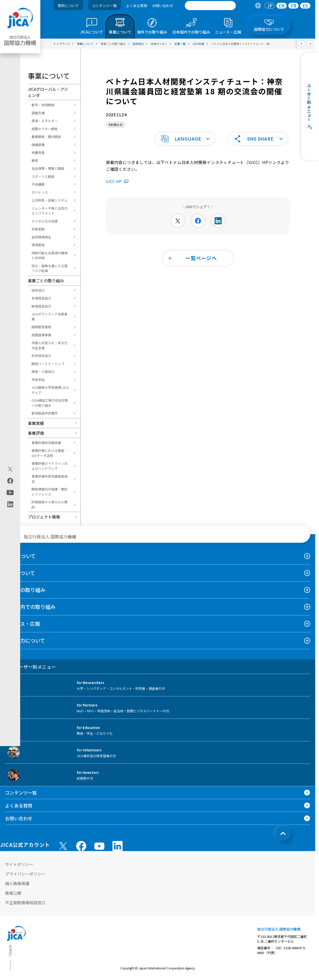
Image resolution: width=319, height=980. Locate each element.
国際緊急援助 (41, 327)
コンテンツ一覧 (104, 6)
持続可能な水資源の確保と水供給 (50, 255)
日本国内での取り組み (30, 607)
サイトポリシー (19, 864)
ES (305, 6)
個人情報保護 (17, 883)
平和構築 (38, 184)
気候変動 (38, 229)
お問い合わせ (163, 6)
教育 (35, 161)
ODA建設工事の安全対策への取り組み (50, 403)
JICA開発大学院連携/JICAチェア (50, 390)
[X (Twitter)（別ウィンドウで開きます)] (10, 469)
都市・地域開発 (43, 105)
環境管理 (38, 245)
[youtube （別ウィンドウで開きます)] (99, 846)
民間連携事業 (41, 335)
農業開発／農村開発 (46, 137)
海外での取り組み (25, 590)
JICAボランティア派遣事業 (49, 317)
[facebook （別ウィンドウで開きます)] (81, 846)
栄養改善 (38, 153)
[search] (210, 6)
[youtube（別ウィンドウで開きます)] (10, 493)
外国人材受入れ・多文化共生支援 (50, 345)
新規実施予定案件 (45, 413)
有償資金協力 (41, 298)
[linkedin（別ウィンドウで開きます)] (10, 504)
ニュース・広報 (23, 624)
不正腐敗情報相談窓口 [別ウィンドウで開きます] (25, 903)
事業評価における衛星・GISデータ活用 (50, 453)
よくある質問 (136, 6)
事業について (20, 573)
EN (282, 6)
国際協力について (25, 641)
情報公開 (13, 893)
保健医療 (38, 145)
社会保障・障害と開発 (48, 168)
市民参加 (38, 380)
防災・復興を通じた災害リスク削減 (50, 268)
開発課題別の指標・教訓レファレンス (50, 492)
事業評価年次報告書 (46, 443)
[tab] (258, 6)
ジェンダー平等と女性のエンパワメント (50, 211)
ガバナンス (40, 192)
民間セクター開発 (45, 129)
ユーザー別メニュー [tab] (30, 667)
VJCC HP (117, 174)
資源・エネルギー (45, 121)
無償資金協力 (41, 306)
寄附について (68, 6)
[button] (185, 131)
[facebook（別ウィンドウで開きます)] (10, 481)
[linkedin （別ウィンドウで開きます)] (118, 846)
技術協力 (38, 290)
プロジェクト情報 (44, 517)
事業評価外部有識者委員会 (50, 479)
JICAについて (20, 556)
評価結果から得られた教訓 (50, 505)
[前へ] (302, 44)
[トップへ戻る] (283, 833)
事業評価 (36, 433)
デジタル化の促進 (45, 221)
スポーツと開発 (43, 176)
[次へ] (310, 44)
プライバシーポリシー (25, 874)
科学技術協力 (41, 356)
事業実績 (36, 423)
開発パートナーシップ (48, 364)
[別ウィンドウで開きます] (178, 213)
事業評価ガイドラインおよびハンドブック (50, 466)
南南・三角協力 (43, 372)
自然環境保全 (41, 237)
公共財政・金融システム (50, 200)
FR (294, 6)
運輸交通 (38, 113)
